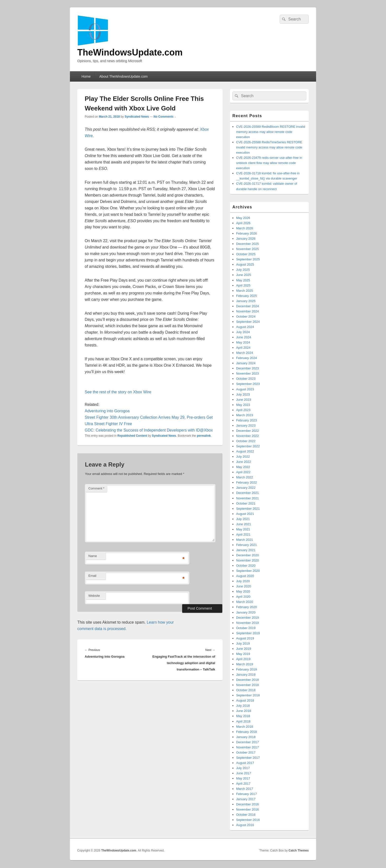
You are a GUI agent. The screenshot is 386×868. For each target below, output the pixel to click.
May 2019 (243, 654)
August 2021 (245, 514)
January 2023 (246, 425)
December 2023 (248, 368)
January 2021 (246, 550)
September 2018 (248, 695)
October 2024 (246, 316)
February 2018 (247, 732)
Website (94, 596)
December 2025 (248, 244)
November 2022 (248, 436)
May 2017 (243, 778)
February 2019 (247, 669)
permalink (204, 436)
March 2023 (245, 415)
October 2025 (246, 254)
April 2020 (243, 597)
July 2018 (243, 706)
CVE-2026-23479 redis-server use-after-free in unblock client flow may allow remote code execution (269, 163)
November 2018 (248, 685)
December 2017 (248, 742)
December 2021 (248, 493)
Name (93, 556)
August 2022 (245, 451)
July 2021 (243, 519)
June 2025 (244, 275)
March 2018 (245, 727)
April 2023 (243, 410)
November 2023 (248, 373)
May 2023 (243, 405)
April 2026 (243, 223)
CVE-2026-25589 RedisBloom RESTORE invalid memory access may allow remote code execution (271, 132)
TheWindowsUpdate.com (130, 52)
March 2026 (245, 228)
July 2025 (243, 270)
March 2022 (245, 477)
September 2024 (248, 322)
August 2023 (245, 389)
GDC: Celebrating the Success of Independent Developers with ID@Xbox (149, 430)
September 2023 (248, 384)
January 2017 (246, 799)
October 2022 (246, 441)
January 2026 (246, 239)
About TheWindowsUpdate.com (123, 76)
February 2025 (247, 296)
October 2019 (246, 628)
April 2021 (243, 534)
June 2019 (244, 649)
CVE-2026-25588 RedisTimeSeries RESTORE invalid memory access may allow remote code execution (269, 147)
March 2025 (245, 291)
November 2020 (248, 560)
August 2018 (245, 700)
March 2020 (245, 602)
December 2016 (248, 804)
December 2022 (248, 431)
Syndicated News (137, 117)
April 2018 (243, 721)
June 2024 (244, 337)
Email (92, 576)
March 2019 (245, 664)
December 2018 (248, 680)
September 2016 (248, 820)
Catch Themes (299, 850)
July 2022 (243, 457)
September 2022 (248, 446)
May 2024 (243, 342)
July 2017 (243, 768)
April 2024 (243, 348)
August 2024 (245, 327)
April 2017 (243, 784)
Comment (96, 488)
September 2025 (248, 259)
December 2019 (248, 618)
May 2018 (243, 716)
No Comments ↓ (165, 117)
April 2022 (243, 472)
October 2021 (246, 503)
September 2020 (248, 571)
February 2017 (247, 794)
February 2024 (247, 358)
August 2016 (245, 825)
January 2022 (246, 488)
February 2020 (247, 607)
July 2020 (243, 581)
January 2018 (246, 737)
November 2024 (248, 311)
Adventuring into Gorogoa (107, 411)
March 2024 (245, 353)
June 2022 (244, 462)
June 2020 (244, 586)
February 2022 (247, 482)
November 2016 (248, 809)
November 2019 (248, 623)
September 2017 (248, 758)
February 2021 (247, 545)
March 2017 (245, 789)
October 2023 (246, 379)
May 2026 (243, 218)
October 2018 (246, 690)
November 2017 (248, 747)
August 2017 (245, 763)
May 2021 (243, 529)
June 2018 (244, 711)
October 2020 (246, 566)
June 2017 (244, 773)
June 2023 (244, 400)
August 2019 (245, 638)
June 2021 (244, 524)
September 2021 (248, 509)
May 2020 (243, 591)
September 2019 (248, 633)
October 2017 (246, 752)
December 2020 (248, 555)
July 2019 (243, 643)
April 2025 (243, 285)
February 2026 (247, 233)
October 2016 (246, 815)
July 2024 (243, 332)
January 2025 (246, 301)
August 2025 (245, 264)
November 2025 (248, 249)
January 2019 (246, 675)
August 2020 (245, 576)
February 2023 (247, 420)
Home (86, 76)
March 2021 (245, 540)
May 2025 (243, 280)
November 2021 (248, 498)
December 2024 (248, 306)
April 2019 (243, 659)
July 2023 (243, 394)
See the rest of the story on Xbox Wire (118, 392)
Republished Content (132, 436)
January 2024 (246, 363)
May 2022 (243, 467)
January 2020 (246, 612)
